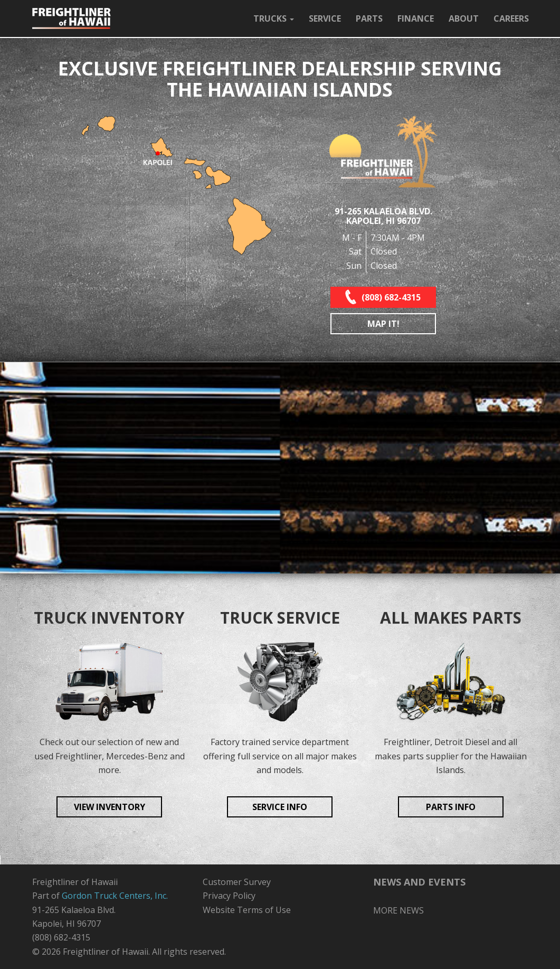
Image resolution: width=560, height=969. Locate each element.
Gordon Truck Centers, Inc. (115, 896)
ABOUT (464, 18)
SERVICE (325, 18)
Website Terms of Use (247, 910)
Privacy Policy (229, 896)
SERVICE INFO (280, 807)
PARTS (369, 18)
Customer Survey (237, 882)
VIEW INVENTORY (110, 807)
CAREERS (511, 18)
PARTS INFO (451, 807)
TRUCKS (274, 18)
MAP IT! (383, 324)
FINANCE (416, 18)
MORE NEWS (398, 910)
